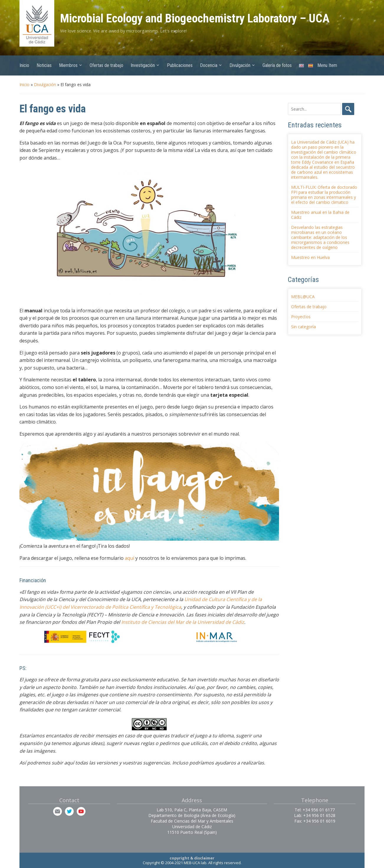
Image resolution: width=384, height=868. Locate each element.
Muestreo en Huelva (310, 257)
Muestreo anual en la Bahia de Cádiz (320, 215)
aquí (129, 558)
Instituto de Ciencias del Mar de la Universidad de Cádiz (182, 622)
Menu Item (327, 65)
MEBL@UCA (303, 297)
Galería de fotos (277, 65)
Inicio (24, 65)
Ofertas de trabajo (106, 65)
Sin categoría (303, 327)
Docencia (209, 65)
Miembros (68, 65)
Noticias (44, 65)
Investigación (143, 65)
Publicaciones (180, 65)
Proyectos (301, 317)
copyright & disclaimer (192, 858)
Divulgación (240, 65)
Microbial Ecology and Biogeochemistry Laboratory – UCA (195, 18)
